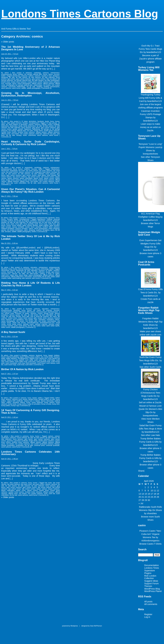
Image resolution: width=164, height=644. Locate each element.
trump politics (6, 406)
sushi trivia (21, 365)
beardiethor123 (154, 52)
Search (142, 549)
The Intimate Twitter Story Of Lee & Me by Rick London (31, 237)
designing (5, 77)
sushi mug (21, 363)
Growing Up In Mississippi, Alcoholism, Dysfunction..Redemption (31, 94)
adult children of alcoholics (18, 124)
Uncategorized (34, 123)
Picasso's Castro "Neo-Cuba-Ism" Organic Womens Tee (150, 534)
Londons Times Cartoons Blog (80, 14)
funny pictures (26, 128)
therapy (25, 123)
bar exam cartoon (32, 171)
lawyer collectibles (26, 178)
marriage (8, 84)
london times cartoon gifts (27, 318)
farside (48, 272)
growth (21, 129)
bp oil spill (18, 221)
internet (15, 274)
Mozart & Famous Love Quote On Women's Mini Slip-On (150, 409)
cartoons (46, 73)
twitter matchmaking (14, 278)
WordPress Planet (153, 591)
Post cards (153, 299)
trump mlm (56, 404)
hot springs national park (33, 74)
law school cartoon (45, 487)
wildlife (24, 88)
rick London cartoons (27, 134)
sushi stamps (51, 363)
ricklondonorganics (151, 541)
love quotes (29, 320)
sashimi (21, 360)
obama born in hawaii (32, 401)
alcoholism (33, 121)
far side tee (55, 222)
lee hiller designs (38, 80)
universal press (39, 445)
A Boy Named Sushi (13, 332)
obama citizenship (47, 401)
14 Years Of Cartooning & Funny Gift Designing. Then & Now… (31, 411)
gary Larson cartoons (24, 79)
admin (7, 73)
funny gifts (19, 224)
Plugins (148, 573)
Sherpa (57, 444)
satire (26, 230)
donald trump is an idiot (47, 399)
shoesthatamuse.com (47, 323)
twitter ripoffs (55, 326)
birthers (8, 399)
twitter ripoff (46, 326)
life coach (37, 310)
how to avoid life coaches (40, 317)
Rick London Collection (150, 577)
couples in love (46, 76)
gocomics (10, 441)
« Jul (141, 503)
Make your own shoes (150, 331)
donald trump (49, 313)
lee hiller (22, 274)
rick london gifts (31, 321)
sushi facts (32, 362)
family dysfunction (30, 126)
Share (141, 471)
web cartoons (27, 278)
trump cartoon (49, 402)
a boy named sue (41, 359)
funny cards (10, 224)
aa (7, 124)
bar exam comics (12, 172)
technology (45, 269)
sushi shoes (23, 326)
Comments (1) (6, 137)
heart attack (42, 175)
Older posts (8, 42)
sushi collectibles (20, 183)
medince (27, 169)
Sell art (142, 402)
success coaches (7, 326)
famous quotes (15, 315)
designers (56, 76)
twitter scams (6, 327)
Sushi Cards (155, 367)
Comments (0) (47, 88)
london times (6, 82)
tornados (8, 232)
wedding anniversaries (52, 87)
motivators (50, 320)
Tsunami (10, 219)
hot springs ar (46, 129)
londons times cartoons (51, 82)
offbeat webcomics (17, 277)
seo (33, 269)
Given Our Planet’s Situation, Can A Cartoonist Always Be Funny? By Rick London (31, 190)
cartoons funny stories (20, 399)
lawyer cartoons (13, 178)
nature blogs (23, 275)
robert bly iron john (49, 134)
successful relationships (17, 87)
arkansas (29, 73)
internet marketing (24, 269)
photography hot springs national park (19, 85)
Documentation (152, 565)
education (34, 267)
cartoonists (41, 221)
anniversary (16, 76)
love (3, 84)
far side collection (48, 77)
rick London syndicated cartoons (42, 444)
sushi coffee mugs (21, 362)
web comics (36, 278)
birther (52, 398)
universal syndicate (53, 445)
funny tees (52, 224)
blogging (25, 355)
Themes (148, 586)
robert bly (39, 134)
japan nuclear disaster (30, 225)
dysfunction (14, 126)
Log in (147, 617)
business (29, 309)
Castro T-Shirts (154, 544)
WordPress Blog (152, 589)
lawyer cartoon (42, 489)
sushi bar (9, 183)
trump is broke (46, 404)
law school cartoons (20, 177)
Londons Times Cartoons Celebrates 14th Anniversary (31, 453)
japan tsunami (55, 225)
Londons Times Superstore (152, 569)
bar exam (22, 171)
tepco (52, 230)
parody (4, 230)
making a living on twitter (50, 274)
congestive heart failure (42, 172)
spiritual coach (28, 324)
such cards (29, 360)
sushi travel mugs (10, 365)
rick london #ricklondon (15, 230)
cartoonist (33, 221)
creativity (56, 124)
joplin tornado (6, 227)
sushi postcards (31, 363)
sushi (3, 183)
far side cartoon (22, 77)
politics (38, 357)
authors (11, 221)
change (44, 124)
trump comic (12, 404)
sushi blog (42, 360)
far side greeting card (34, 222)
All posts (148, 602)
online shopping (54, 229)
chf (32, 172)
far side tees (11, 317)
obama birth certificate (15, 401)
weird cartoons (6, 88)
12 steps (25, 121)
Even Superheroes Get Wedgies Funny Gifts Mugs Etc (150, 244)
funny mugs (43, 224)
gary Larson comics (39, 79)
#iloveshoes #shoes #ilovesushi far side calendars (19, 271)
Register (148, 614)
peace (32, 357)
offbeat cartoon (37, 84)
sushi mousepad (11, 363)
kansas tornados (18, 227)
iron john (30, 131)
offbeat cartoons (49, 84)
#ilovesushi (5, 171)
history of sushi (12, 360)
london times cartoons (19, 82)
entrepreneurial (6, 74)
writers (34, 232)
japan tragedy (44, 225)
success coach (54, 324)
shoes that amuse (19, 323)
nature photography (24, 84)
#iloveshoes (55, 169)
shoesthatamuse (33, 323)
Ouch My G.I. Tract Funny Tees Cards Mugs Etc (150, 49)
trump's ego (15, 406)
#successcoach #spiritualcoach (47, 312)
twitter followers (11, 359)
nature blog (14, 275)
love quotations (18, 320)
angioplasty (29, 168)
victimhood (32, 135)
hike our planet (52, 79)
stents (57, 181)
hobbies (20, 74)
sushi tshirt (29, 365)
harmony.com (6, 274)
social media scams (14, 324)
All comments (151, 604)
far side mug (46, 222)
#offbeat (49, 219)
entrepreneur (55, 73)
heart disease (52, 175)
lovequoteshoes (150, 154)
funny (52, 121)
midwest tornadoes (8, 229)
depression (5, 126)
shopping (32, 230)
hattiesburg (36, 129)
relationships (38, 85)
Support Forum (151, 583)
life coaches (47, 310)
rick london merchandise (47, 321)
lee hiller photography (52, 80)
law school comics (48, 177)
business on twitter (45, 271)
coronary (54, 172)
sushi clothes (10, 362)
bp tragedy (26, 221)
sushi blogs (51, 360)
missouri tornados (21, 229)
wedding (39, 87)
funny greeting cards (31, 224)
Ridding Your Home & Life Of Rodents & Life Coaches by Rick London (31, 284)
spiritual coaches (41, 324)
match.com (5, 275)
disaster (4, 222)
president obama (19, 402)
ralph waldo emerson (14, 123)
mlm (36, 320)
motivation (42, 320)
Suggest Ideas (151, 581)
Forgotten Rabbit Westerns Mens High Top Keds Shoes (150, 322)
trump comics (22, 404)
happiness (28, 129)
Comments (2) (25, 406)
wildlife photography (34, 88)
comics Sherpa (22, 438)
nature (51, 74)
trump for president (34, 404)
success (57, 74)
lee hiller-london (32, 274)
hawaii (50, 355)
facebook (41, 121)
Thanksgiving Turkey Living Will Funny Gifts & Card (150, 98)
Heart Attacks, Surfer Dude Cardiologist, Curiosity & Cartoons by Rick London (31, 143)
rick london (47, 85)
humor (45, 74)
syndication (20, 445)
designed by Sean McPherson (92, 626)
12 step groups (52, 123)
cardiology (37, 73)
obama (27, 357)
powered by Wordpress (70, 626)
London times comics (35, 82)
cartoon (31, 76)
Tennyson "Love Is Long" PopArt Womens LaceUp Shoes (150, 147)
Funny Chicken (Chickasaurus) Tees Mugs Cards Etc (150, 393)
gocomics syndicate (21, 441)
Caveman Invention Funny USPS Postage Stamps (150, 114)
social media (37, 277)
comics (50, 124)
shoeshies (152, 513)
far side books (26, 272)
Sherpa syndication (8, 445)
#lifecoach (22, 312)
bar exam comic (26, 484)
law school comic (34, 177)
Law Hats (155, 435)
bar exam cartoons (46, 171)
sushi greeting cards (43, 362)
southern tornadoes (43, 230)
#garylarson (41, 219)
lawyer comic (38, 178)
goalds (15, 129)
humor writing (17, 225)
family (15, 74)
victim (25, 135)
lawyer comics (49, 178)
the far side (31, 87)
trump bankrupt (37, 402)
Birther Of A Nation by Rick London (22, 369)
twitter (3, 76)
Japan (22, 357)
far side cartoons (35, 77)
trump (28, 402)
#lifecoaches (31, 312)
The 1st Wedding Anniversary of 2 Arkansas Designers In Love (31, 48)
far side (12, 77)
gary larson (11, 79)
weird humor (16, 88)
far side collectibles (46, 315)
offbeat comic (6, 134)
